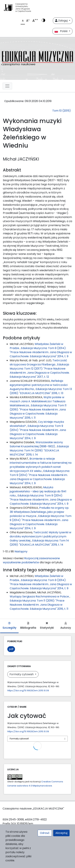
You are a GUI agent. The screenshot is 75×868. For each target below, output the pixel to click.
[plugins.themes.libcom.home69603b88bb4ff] (37, 59)
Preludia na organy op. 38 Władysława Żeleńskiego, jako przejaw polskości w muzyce (39, 512)
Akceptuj (61, 833)
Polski (61, 31)
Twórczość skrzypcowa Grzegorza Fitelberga (38, 362)
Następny (21, 551)
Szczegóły (9, 626)
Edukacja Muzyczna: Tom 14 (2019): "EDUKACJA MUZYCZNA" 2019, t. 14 (39, 450)
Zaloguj (62, 21)
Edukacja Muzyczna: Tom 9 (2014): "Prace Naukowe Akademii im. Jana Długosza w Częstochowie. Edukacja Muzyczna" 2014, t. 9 (41, 352)
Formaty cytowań (22, 674)
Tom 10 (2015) (62, 111)
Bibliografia (28, 626)
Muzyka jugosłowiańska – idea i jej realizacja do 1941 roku (38, 491)
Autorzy (66, 626)
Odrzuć (45, 833)
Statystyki (47, 626)
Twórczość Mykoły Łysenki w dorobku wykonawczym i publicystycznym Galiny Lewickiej (40, 536)
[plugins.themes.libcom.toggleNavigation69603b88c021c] (7, 86)
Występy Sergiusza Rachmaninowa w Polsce (40, 596)
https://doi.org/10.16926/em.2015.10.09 (28, 690)
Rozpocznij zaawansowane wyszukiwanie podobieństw (31, 560)
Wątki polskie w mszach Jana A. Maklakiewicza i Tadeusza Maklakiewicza (37, 401)
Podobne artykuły (21, 338)
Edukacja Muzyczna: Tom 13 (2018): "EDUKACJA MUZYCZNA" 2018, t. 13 (41, 391)
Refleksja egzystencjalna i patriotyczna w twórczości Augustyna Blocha (39, 385)
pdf (11, 649)
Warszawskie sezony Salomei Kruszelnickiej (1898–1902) (36, 444)
